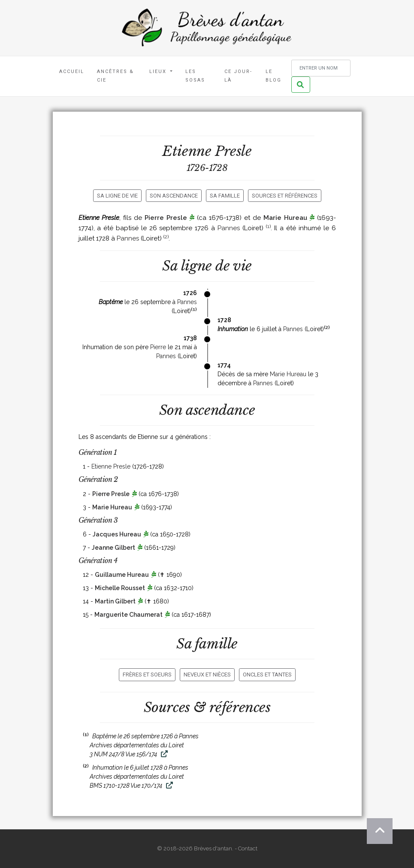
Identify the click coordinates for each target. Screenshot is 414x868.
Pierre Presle (166, 218)
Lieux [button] (159, 72)
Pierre (158, 347)
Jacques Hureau (117, 534)
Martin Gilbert (115, 601)
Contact (248, 848)
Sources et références (285, 196)
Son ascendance (174, 196)
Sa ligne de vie (117, 196)
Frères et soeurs (147, 675)
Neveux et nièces (207, 675)
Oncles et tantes (267, 675)
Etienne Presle (111, 466)
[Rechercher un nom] (321, 68)
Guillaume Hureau (122, 575)
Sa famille (225, 196)
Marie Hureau (285, 218)
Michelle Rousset (120, 588)
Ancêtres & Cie (115, 76)
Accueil (72, 72)
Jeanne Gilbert (113, 548)
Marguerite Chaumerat (128, 615)
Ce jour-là (238, 76)
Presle (233, 151)
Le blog (273, 76)
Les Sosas (195, 76)
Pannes (229, 228)
